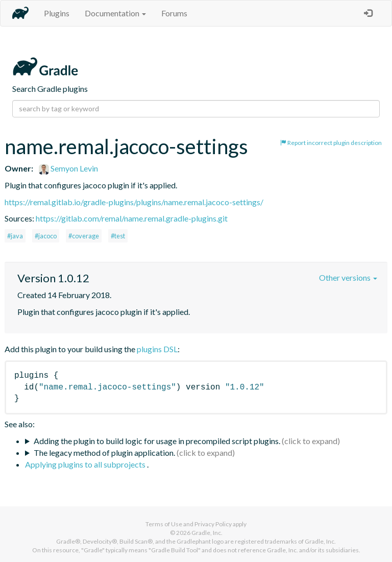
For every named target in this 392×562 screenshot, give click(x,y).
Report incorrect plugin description (331, 143)
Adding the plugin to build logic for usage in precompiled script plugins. (157, 441)
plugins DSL (157, 349)
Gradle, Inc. (207, 533)
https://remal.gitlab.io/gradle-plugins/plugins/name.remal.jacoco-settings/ (134, 202)
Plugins (57, 13)
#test (118, 236)
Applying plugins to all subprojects (86, 464)
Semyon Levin (68, 168)
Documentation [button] (115, 13)
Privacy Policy (213, 524)
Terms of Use (164, 524)
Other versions (348, 277)
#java (15, 236)
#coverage (84, 236)
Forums (174, 13)
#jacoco (46, 236)
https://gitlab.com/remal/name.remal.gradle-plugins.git (132, 218)
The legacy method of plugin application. (104, 453)
